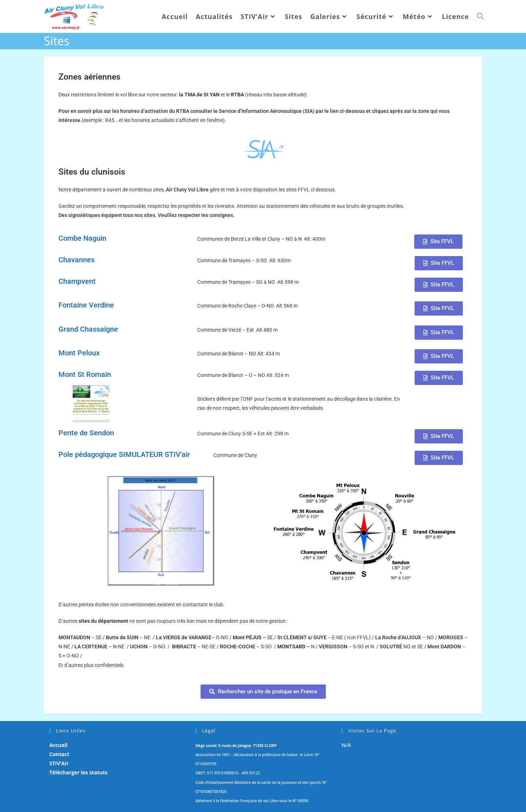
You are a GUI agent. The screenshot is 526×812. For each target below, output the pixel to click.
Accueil (58, 745)
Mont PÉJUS (247, 637)
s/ (301, 637)
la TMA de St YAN (200, 95)
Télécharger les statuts (78, 772)
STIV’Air (59, 763)
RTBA (238, 95)
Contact (59, 754)
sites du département (103, 621)
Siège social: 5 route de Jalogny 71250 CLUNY (236, 746)
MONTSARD (291, 647)
